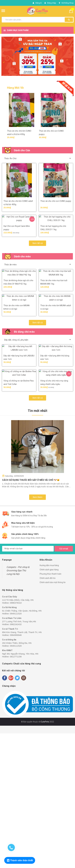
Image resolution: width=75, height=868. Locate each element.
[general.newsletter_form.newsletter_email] (28, 683)
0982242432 (16, 759)
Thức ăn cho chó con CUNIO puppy (56, 201)
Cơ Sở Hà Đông (9, 742)
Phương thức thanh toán (50, 708)
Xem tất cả (37, 270)
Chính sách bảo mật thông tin (53, 717)
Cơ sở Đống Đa (9, 774)
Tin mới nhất (37, 545)
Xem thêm (37, 632)
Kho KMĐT (7, 785)
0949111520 (16, 748)
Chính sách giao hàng (49, 704)
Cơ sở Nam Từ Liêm (12, 753)
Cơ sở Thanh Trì (10, 763)
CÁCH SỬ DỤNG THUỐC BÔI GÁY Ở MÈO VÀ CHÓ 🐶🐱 (31, 615)
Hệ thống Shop (68, 3)
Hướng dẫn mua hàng (49, 700)
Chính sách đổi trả (48, 713)
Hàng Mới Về (15, 88)
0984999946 (16, 770)
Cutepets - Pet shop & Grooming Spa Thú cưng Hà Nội (18, 705)
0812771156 (16, 791)
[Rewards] (20, 860)
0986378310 (16, 737)
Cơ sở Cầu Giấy (10, 731)
